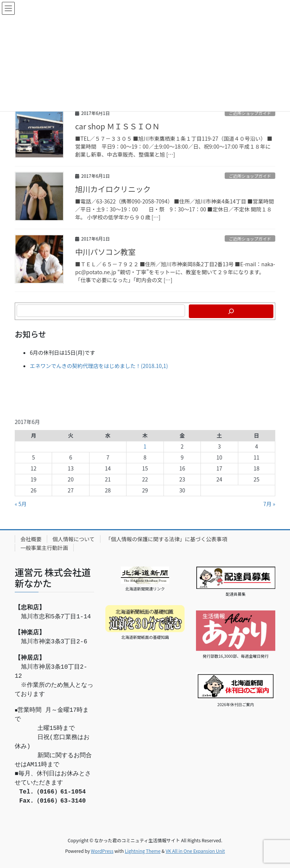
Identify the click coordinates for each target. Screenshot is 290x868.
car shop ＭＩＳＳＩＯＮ (117, 126)
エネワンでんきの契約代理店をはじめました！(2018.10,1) (99, 366)
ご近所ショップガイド (250, 113)
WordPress (102, 851)
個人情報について (74, 539)
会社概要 (31, 539)
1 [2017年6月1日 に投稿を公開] (145, 446)
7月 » (269, 504)
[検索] (231, 311)
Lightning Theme (143, 851)
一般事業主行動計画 (44, 548)
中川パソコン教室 (105, 252)
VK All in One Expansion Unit (195, 851)
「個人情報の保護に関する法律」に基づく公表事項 (167, 539)
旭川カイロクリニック (113, 189)
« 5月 (21, 504)
